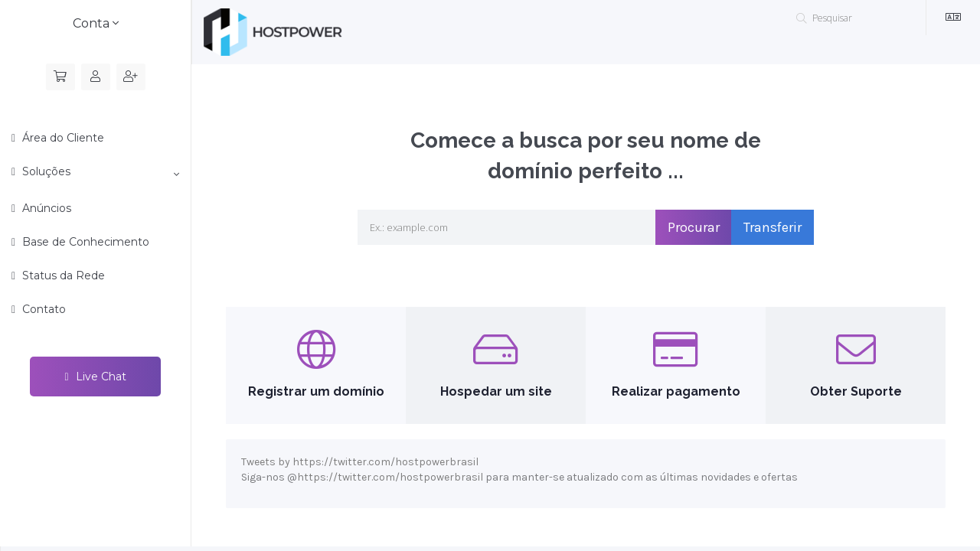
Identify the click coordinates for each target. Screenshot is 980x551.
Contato (42, 309)
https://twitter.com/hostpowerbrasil (390, 477)
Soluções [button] (99, 172)
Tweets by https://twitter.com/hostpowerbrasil (360, 462)
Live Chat (95, 377)
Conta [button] (96, 23)
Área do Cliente (62, 138)
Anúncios (45, 208)
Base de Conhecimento (84, 242)
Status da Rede (62, 275)
